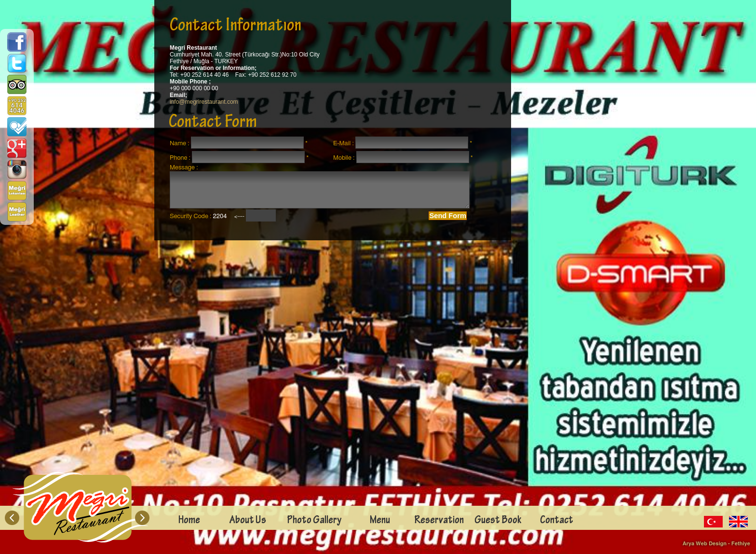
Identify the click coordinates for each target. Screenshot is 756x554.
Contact (557, 521)
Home (189, 521)
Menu (380, 521)
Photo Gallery (314, 521)
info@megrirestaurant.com (204, 102)
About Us (248, 521)
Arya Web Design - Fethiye (716, 544)
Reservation (439, 521)
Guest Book (498, 521)
